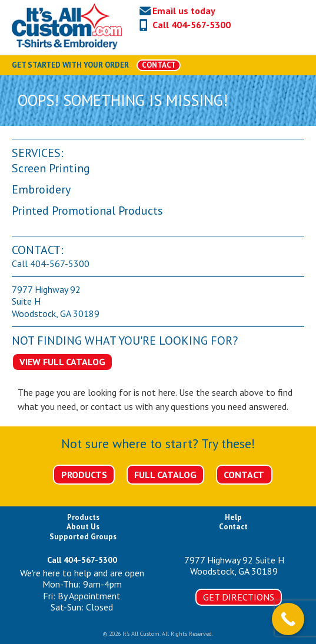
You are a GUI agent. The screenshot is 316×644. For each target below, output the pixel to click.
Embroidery (41, 189)
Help (233, 517)
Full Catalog (165, 475)
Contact (244, 475)
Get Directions (239, 597)
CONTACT (159, 65)
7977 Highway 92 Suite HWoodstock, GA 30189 (234, 565)
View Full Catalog (62, 362)
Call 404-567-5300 (192, 25)
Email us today (184, 11)
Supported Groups (83, 537)
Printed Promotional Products (87, 211)
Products (84, 475)
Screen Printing (51, 168)
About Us (83, 527)
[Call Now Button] (288, 619)
